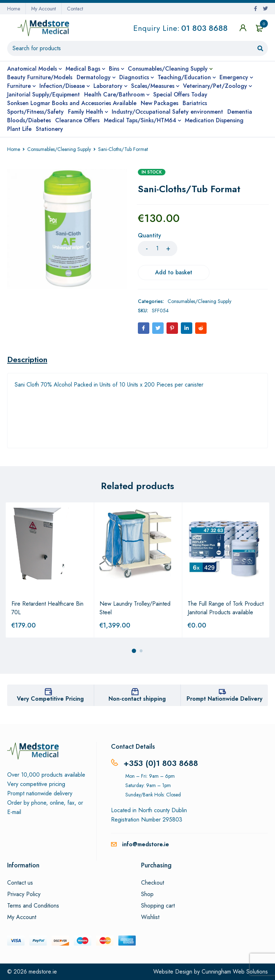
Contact (75, 9)
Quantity (149, 236)
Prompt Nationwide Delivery (225, 699)
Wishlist (150, 917)
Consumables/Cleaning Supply (59, 149)
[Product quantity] (158, 248)
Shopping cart (158, 906)
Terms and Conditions (33, 906)
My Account (44, 9)
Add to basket (174, 272)
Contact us (20, 883)
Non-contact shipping (137, 699)
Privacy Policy (24, 894)
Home (14, 9)
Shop (147, 894)
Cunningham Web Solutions (235, 972)
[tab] (27, 359)
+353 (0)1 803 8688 (161, 763)
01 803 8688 (204, 28)
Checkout (153, 883)
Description (27, 359)
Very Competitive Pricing (50, 699)
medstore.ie (43, 972)
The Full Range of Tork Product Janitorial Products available (226, 608)
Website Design (173, 972)
